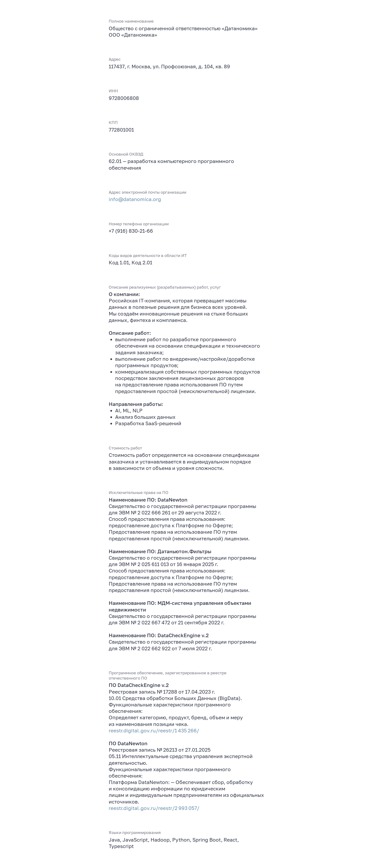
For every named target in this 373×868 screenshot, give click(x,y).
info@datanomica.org (135, 199)
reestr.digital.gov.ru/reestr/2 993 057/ (154, 808)
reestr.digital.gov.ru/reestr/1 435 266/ (154, 731)
